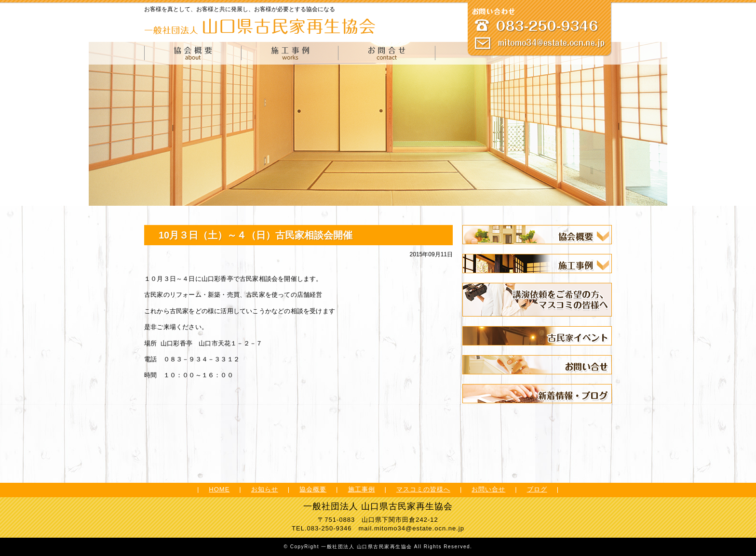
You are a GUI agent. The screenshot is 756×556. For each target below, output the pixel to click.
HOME (219, 489)
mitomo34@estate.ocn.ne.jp (419, 528)
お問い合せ (488, 489)
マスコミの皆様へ (423, 489)
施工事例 (362, 489)
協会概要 (313, 489)
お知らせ (265, 489)
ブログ (537, 489)
